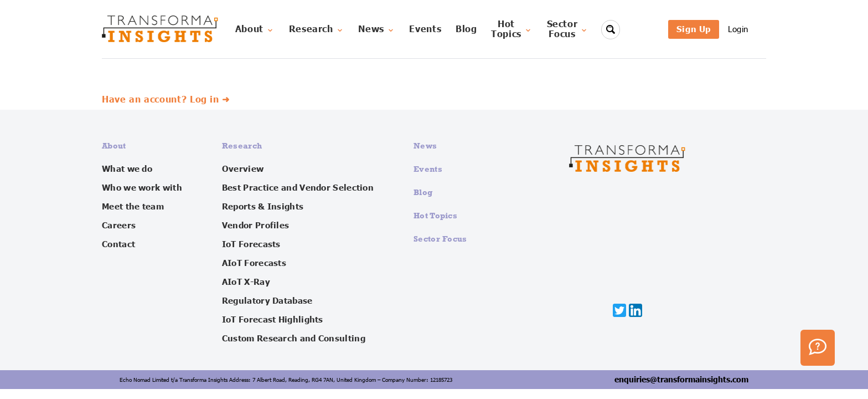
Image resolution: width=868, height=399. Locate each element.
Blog (466, 29)
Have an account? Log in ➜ (166, 100)
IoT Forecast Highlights (273, 320)
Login (738, 29)
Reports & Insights (263, 207)
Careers (119, 226)
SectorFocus (568, 29)
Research (317, 29)
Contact (118, 244)
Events (425, 29)
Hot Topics (435, 215)
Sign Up (694, 29)
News (377, 29)
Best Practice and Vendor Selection (298, 188)
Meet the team (133, 207)
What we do (127, 169)
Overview (243, 169)
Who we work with (142, 188)
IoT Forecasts (251, 244)
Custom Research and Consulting (294, 339)
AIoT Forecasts (254, 263)
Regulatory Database (267, 301)
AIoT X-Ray (246, 282)
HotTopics (512, 29)
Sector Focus (440, 239)
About (255, 29)
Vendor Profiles (256, 226)
